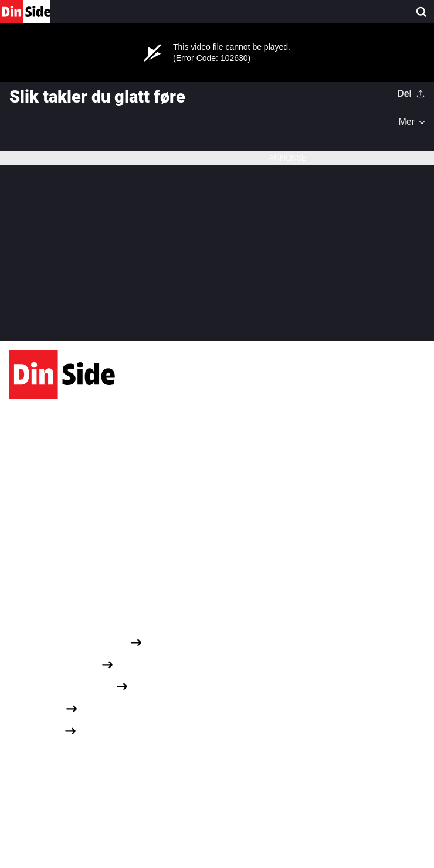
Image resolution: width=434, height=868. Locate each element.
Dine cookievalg (42, 752)
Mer (406, 122)
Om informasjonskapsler (62, 686)
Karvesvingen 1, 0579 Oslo (64, 473)
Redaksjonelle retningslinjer (69, 641)
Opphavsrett (36, 731)
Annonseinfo (36, 708)
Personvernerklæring (54, 664)
